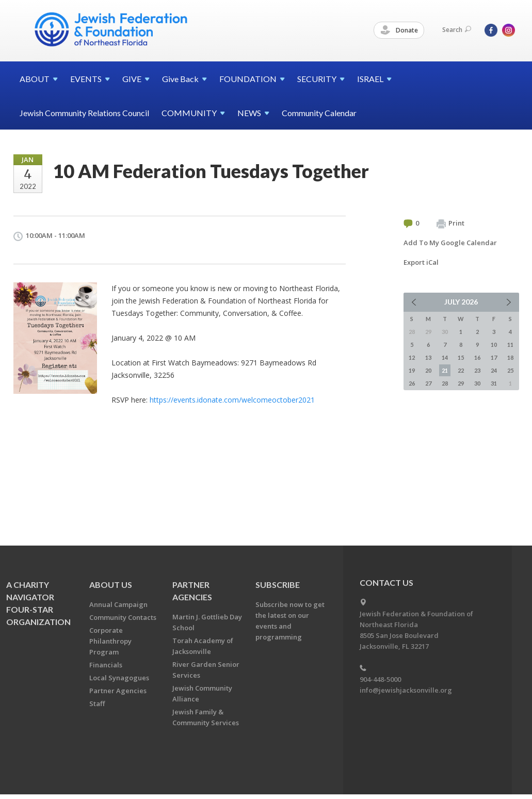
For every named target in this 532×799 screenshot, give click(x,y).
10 (494, 345)
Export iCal (421, 262)
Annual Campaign (118, 604)
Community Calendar (319, 113)
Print (450, 223)
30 (477, 383)
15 (461, 357)
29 (461, 383)
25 (510, 370)
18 (510, 357)
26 (412, 383)
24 (494, 370)
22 (461, 370)
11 (510, 345)
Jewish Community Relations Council (84, 113)
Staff (97, 704)
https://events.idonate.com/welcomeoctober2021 (232, 400)
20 (428, 370)
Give (184, 79)
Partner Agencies (118, 691)
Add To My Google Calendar (450, 243)
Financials (106, 665)
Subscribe (278, 585)
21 (445, 370)
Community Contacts (123, 617)
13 (428, 357)
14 (445, 357)
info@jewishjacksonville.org (406, 690)
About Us (111, 585)
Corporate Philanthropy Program (110, 641)
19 (412, 370)
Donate (399, 30)
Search (457, 30)
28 (445, 383)
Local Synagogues (119, 678)
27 (428, 383)
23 (477, 370)
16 (477, 357)
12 (412, 357)
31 (494, 383)
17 (494, 357)
